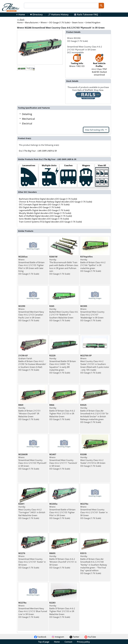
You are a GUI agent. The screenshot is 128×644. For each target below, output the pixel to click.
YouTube (90, 637)
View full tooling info (96, 130)
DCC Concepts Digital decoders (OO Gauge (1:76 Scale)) (44, 204)
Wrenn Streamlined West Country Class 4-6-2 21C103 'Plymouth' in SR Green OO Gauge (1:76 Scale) (33, 461)
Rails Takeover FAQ (86, 14)
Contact (68, 642)
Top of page (44, 642)
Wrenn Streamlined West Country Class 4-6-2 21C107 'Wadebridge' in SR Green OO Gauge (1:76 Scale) (92, 313)
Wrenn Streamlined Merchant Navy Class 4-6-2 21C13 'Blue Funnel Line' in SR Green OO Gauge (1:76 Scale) (33, 610)
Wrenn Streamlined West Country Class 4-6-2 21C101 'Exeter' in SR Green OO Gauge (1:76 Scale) (94, 511)
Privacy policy (83, 642)
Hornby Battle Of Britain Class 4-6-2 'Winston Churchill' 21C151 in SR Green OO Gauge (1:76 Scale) (63, 560)
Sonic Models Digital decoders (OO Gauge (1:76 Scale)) (44, 219)
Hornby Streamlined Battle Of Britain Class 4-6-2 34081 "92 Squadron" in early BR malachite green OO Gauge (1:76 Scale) (63, 364)
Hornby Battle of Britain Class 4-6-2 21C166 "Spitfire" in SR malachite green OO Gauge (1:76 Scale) (93, 264)
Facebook (40, 637)
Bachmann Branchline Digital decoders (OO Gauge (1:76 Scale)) (48, 199)
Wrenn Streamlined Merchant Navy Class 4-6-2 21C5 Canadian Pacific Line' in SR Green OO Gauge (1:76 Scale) (31, 313)
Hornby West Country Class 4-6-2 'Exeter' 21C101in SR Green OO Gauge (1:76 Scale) (93, 460)
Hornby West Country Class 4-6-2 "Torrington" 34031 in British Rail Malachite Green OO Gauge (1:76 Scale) (32, 511)
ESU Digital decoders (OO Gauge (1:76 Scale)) (40, 207)
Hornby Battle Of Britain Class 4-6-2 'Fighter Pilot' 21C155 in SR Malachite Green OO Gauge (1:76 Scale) (62, 412)
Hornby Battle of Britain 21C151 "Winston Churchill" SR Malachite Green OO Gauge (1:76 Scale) (29, 412)
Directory (36, 14)
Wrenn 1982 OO (77, 62)
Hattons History (58, 14)
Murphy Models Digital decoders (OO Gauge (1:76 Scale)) (45, 213)
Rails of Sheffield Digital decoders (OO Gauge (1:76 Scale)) (45, 216)
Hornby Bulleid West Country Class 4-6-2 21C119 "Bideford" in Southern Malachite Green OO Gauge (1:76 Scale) (64, 313)
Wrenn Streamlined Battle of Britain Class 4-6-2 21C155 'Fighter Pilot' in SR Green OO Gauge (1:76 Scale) (62, 511)
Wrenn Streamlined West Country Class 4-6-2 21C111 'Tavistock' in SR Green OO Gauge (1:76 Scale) (63, 461)
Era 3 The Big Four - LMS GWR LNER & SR (38, 151)
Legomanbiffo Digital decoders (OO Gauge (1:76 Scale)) (44, 210)
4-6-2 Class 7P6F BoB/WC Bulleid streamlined (99, 66)
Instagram (58, 637)
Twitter (74, 637)
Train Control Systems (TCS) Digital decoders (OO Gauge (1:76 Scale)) (50, 222)
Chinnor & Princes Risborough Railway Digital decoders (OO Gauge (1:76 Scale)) (55, 202)
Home (21, 14)
